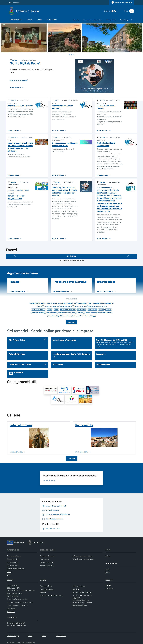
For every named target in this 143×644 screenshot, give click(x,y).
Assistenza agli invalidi (84, 303)
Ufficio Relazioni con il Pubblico (17, 605)
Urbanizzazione (111, 20)
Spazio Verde (52, 316)
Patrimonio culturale (64, 312)
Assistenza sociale (98, 303)
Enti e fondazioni (13, 562)
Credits (44, 636)
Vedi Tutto (72, 459)
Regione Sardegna (14, 2)
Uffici (9, 575)
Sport (59, 316)
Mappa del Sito (61, 636)
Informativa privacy (79, 586)
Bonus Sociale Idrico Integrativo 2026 (16, 197)
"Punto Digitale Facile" (25, 63)
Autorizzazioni (44, 559)
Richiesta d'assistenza (80, 605)
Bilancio (40, 306)
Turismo (87, 316)
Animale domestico (66, 303)
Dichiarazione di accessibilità (82, 592)
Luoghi (108, 569)
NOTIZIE (14, 60)
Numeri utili (11, 612)
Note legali (76, 589)
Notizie (108, 556)
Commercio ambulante (81, 306)
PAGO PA (43, 592)
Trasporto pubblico (78, 316)
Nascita (54, 312)
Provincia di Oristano (47, 589)
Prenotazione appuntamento (82, 603)
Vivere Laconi (52, 20)
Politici (9, 572)
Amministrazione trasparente (82, 595)
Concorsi (50, 309)
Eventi (108, 572)
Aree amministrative (14, 556)
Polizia (73, 312)
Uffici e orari (11, 609)
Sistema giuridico (106, 312)
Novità (30, 20)
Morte (48, 312)
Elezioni (56, 309)
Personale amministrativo (16, 569)
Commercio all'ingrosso (51, 306)
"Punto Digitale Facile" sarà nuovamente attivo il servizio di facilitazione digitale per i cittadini (64, 191)
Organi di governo (13, 565)
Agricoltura (55, 303)
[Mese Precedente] (15, 256)
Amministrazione (16, 20)
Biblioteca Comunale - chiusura (106, 107)
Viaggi (93, 316)
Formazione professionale (68, 309)
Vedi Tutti (72, 322)
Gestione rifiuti (82, 309)
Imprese (101, 309)
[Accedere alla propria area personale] (122, 2)
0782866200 (18, 593)
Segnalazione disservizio (81, 600)
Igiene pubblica (92, 309)
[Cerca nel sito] (131, 11)
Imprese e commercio (47, 565)
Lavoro (34, 312)
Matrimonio (41, 312)
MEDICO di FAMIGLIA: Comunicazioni (106, 144)
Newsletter (109, 588)
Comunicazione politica (38, 309)
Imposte (76, 20)
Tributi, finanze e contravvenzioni (83, 559)
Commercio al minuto (66, 306)
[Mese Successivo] (128, 256)
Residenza (80, 312)
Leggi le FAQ (77, 598)
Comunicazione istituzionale (97, 306)
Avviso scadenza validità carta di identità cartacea (65, 144)
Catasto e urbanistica (47, 562)
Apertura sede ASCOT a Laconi (20, 106)
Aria (75, 303)
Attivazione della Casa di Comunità (62, 107)
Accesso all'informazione (38, 303)
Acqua (49, 303)
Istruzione (108, 309)
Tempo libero (66, 316)
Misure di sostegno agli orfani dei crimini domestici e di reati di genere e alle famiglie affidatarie (20, 147)
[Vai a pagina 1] (69, 55)
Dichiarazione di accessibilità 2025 (51, 595)
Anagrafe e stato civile (47, 556)
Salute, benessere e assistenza (83, 556)
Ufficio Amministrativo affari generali (18, 192)
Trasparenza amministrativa (92, 20)
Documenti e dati (13, 559)
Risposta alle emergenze (92, 312)
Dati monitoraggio (13, 636)
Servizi (39, 20)
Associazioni (109, 303)
